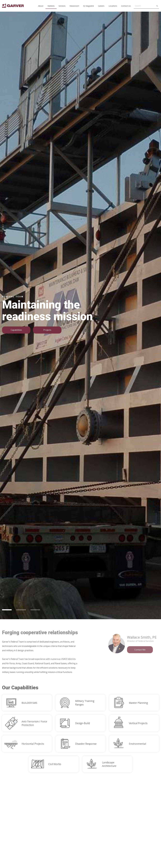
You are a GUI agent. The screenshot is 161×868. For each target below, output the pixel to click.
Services (62, 6)
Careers (101, 6)
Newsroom (74, 6)
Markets (51, 6)
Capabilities (16, 330)
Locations (113, 6)
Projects (47, 330)
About (41, 6)
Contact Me (140, 650)
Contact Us (126, 6)
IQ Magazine (89, 6)
